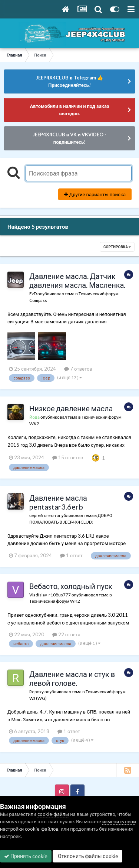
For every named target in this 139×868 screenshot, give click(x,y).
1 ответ (71, 555)
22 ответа (66, 634)
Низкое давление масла (71, 408)
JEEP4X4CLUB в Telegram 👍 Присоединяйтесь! (69, 81)
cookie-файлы (53, 814)
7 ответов (78, 369)
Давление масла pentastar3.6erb (58, 502)
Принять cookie (26, 856)
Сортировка (117, 247)
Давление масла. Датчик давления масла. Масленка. (77, 280)
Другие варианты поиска (95, 194)
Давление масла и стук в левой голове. (72, 678)
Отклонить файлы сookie (87, 856)
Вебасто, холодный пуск (71, 586)
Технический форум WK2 (55, 601)
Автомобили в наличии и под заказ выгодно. (69, 110)
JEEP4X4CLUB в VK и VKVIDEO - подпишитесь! (70, 138)
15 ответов (68, 457)
